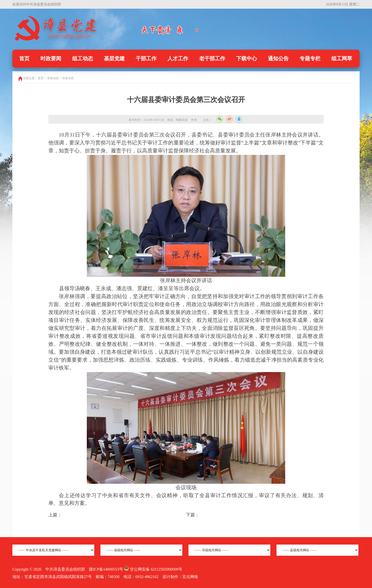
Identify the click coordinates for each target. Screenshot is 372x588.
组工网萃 (342, 59)
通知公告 (278, 59)
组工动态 (83, 59)
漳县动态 (68, 78)
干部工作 (146, 59)
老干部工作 (212, 59)
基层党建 (114, 59)
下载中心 (247, 59)
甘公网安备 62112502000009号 (153, 569)
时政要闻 (51, 59)
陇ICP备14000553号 (106, 569)
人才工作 (178, 59)
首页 (24, 59)
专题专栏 (310, 59)
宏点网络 (190, 577)
